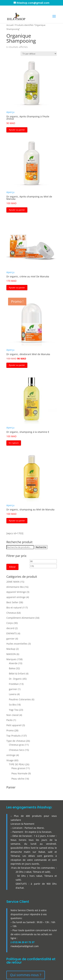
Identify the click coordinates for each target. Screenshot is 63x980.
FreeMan (14, 684)
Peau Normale (19, 773)
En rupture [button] (14, 443)
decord (10, 628)
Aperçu (10, 112)
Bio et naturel (14, 608)
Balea (12, 668)
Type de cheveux (16, 741)
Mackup (11, 649)
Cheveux (11, 613)
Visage (10, 760)
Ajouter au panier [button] (17, 130)
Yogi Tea (14, 710)
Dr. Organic (15, 679)
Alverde (13, 663)
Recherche (41, 547)
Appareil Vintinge (16, 592)
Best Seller (12, 602)
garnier (10, 639)
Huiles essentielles (17, 644)
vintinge (11, 755)
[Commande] (39, 54)
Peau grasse (18, 768)
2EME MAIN (13, 582)
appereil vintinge (16, 597)
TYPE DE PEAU (17, 764)
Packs (9, 720)
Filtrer (12, 567)
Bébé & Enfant (17, 674)
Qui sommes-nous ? (26, 975)
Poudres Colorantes (20, 699)
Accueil (10, 25)
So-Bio (12, 705)
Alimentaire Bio (15, 587)
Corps (10, 623)
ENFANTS (12, 633)
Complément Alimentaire (20, 618)
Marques (11, 659)
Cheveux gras (16, 745)
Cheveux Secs (17, 750)
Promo (10, 730)
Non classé (13, 715)
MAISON (11, 654)
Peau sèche (18, 779)
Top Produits (14, 736)
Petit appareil (14, 725)
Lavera (13, 694)
